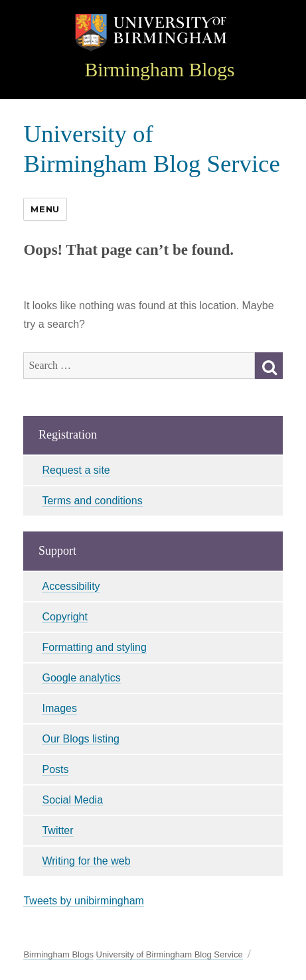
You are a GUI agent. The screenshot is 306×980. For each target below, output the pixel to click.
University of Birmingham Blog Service (170, 954)
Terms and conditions (92, 501)
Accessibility (71, 586)
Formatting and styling (94, 647)
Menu (45, 209)
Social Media (72, 800)
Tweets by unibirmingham (83, 901)
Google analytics (81, 678)
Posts (55, 769)
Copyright (64, 617)
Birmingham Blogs (159, 70)
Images (59, 708)
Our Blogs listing (81, 739)
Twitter (57, 830)
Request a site (76, 470)
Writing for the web (86, 861)
